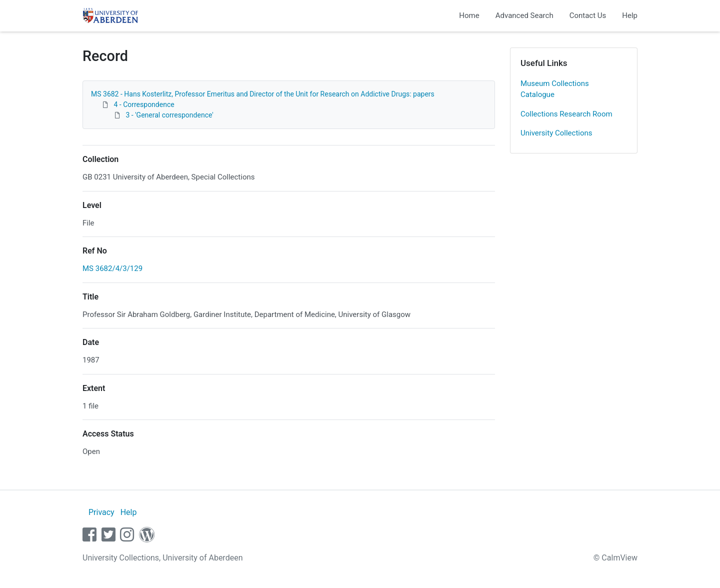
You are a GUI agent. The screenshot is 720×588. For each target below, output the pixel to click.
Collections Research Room (566, 114)
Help (630, 15)
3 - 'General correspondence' (169, 115)
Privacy (101, 512)
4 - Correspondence (144, 104)
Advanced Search (524, 15)
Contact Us (588, 15)
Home (469, 15)
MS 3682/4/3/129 (112, 268)
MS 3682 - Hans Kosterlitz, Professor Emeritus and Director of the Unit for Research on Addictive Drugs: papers (263, 94)
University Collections (556, 133)
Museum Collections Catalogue (555, 89)
